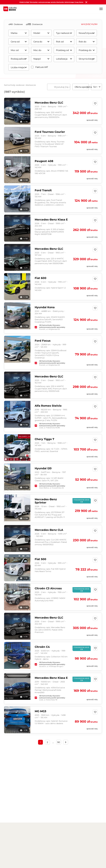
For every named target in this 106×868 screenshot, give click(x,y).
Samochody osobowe (39, 851)
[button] (28, 111)
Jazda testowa (35, 864)
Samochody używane (39, 860)
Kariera (37, 833)
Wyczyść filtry (89, 24)
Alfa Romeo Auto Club (88, 855)
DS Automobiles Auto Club (88, 861)
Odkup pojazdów (61, 864)
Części (60, 833)
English (87, 833)
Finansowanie (59, 851)
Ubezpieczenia (60, 855)
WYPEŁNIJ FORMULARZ (68, 805)
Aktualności (21, 833)
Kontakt (73, 833)
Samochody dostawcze (39, 855)
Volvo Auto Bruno (86, 851)
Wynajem (58, 860)
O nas (7, 833)
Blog (49, 833)
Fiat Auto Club (84, 867)
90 (59, 742)
